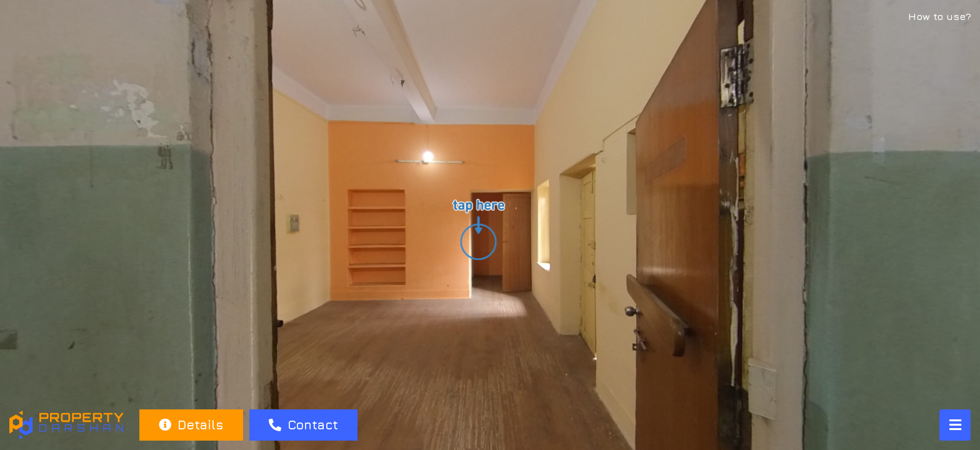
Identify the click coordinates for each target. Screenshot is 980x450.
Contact (303, 425)
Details (191, 425)
